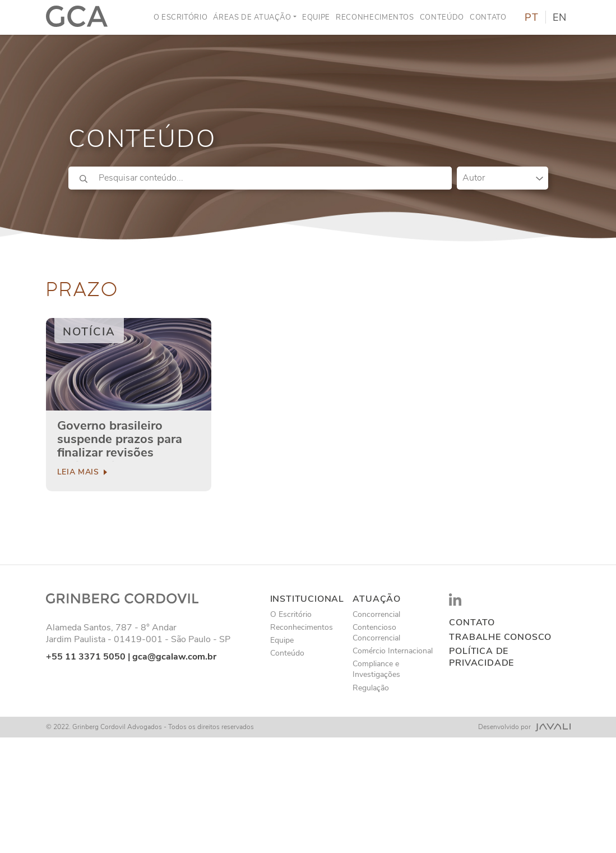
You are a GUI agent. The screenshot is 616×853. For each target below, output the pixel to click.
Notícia (89, 332)
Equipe (316, 17)
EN (560, 17)
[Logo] (77, 17)
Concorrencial (376, 614)
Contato (488, 17)
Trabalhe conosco (500, 637)
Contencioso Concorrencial (376, 633)
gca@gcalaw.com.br (174, 657)
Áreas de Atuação (252, 17)
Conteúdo (442, 17)
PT (532, 17)
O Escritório (181, 17)
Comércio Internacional (393, 651)
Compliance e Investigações (376, 669)
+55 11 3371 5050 (86, 657)
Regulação (371, 688)
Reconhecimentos (375, 17)
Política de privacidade (481, 657)
